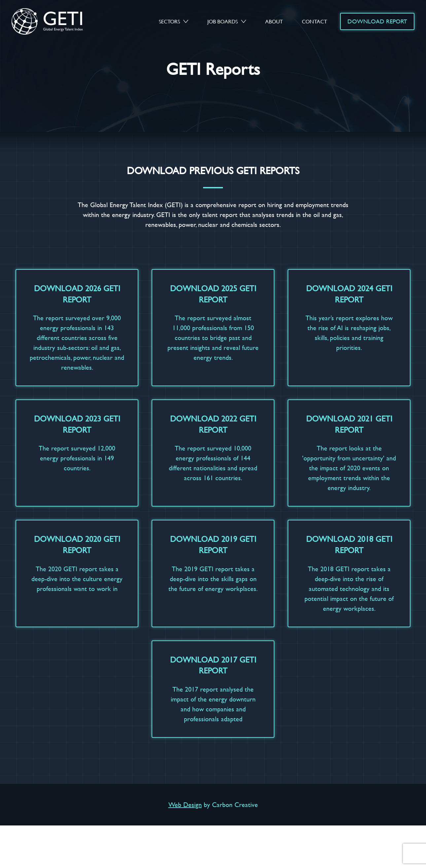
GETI (53, 21)
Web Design (185, 805)
